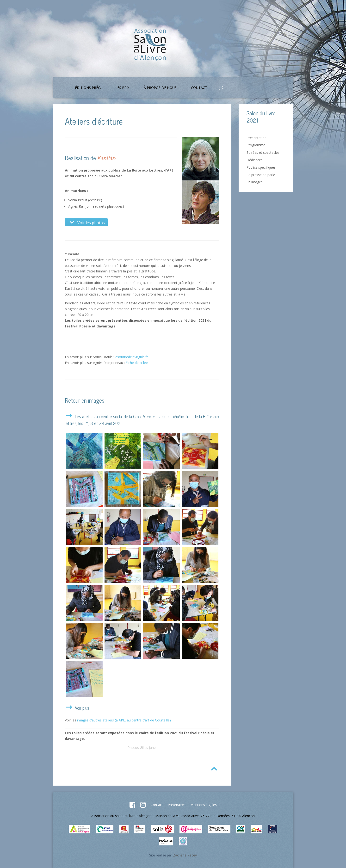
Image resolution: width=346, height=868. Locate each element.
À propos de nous (160, 88)
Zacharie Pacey (185, 855)
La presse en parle (261, 175)
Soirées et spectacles (263, 152)
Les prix (122, 88)
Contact (199, 88)
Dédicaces (255, 160)
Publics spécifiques (261, 167)
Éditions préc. (88, 88)
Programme (256, 145)
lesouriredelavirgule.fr (131, 357)
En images (255, 182)
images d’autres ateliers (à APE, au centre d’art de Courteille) (124, 720)
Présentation (256, 138)
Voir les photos (86, 222)
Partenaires (177, 805)
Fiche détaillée (137, 363)
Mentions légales (204, 805)
